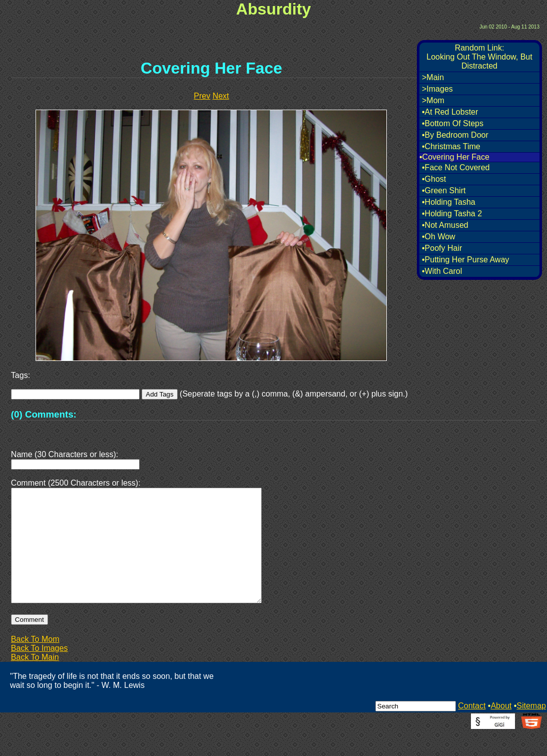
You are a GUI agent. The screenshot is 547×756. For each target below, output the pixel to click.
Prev (202, 96)
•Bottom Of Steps (453, 123)
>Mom (433, 100)
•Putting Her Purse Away (465, 260)
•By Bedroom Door (455, 135)
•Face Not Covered (456, 167)
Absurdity (273, 9)
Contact (472, 730)
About (501, 730)
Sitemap (531, 730)
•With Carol (442, 271)
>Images (437, 89)
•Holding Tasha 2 (452, 214)
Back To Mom (35, 663)
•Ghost (434, 179)
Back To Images (40, 672)
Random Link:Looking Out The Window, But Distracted (479, 57)
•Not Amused (445, 225)
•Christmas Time (451, 146)
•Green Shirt (444, 191)
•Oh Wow (439, 237)
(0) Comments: (44, 414)
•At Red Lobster (450, 112)
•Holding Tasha (449, 202)
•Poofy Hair (442, 248)
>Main (433, 77)
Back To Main (35, 681)
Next (221, 96)
